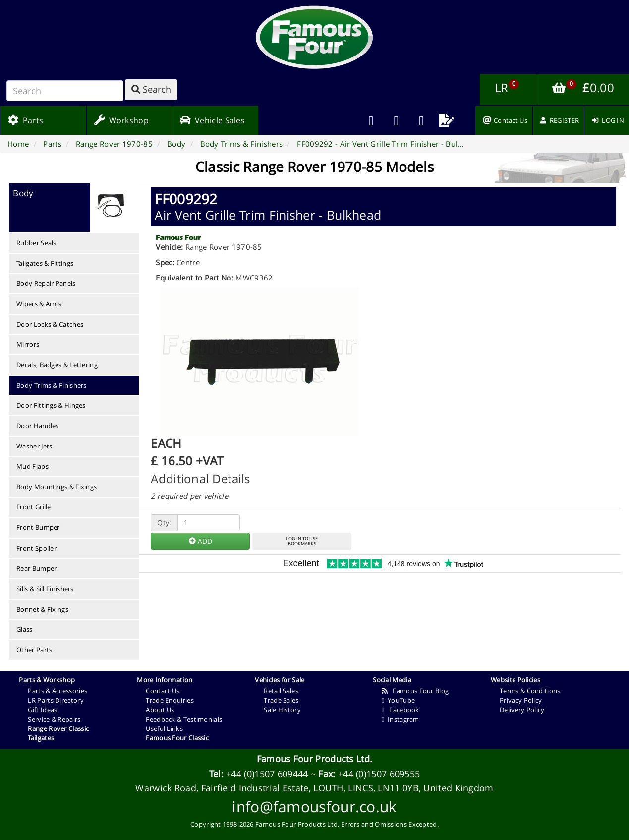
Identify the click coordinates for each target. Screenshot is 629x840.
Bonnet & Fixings (42, 609)
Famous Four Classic (177, 738)
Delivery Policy (522, 710)
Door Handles (38, 426)
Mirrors (28, 344)
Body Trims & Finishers (52, 385)
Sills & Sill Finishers (45, 589)
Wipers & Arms (39, 304)
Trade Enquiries (170, 700)
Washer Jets (34, 446)
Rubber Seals (36, 243)
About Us (160, 710)
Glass (25, 629)
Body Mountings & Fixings (57, 487)
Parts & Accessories (57, 691)
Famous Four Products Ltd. (315, 759)
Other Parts (34, 650)
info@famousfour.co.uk (314, 807)
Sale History (282, 710)
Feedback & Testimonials (184, 719)
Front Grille (34, 507)
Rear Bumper (36, 568)
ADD (200, 541)
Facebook (400, 710)
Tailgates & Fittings (45, 263)
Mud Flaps (32, 466)
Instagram (400, 719)
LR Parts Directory (56, 700)
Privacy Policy (521, 700)
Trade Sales (281, 700)
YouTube (398, 700)
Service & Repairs (54, 719)
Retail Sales (281, 691)
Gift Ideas (42, 710)
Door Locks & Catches (50, 324)
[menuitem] (396, 120)
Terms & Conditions (530, 691)
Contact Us (163, 691)
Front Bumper (38, 527)
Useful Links (164, 728)
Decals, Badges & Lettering (57, 365)
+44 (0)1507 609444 (267, 774)
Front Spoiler (36, 548)
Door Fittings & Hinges (51, 405)
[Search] (65, 91)
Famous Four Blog (415, 691)
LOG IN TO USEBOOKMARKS (302, 541)
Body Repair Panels (46, 283)
